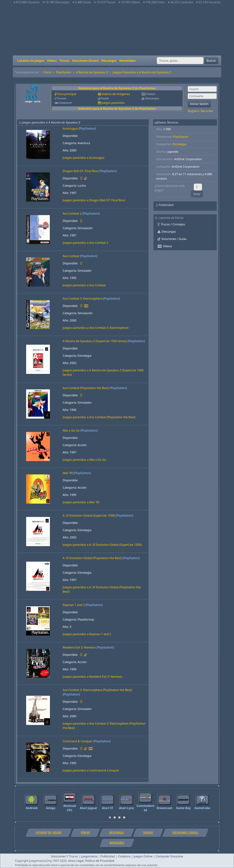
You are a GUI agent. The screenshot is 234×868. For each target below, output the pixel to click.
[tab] (110, 817)
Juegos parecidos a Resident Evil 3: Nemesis (93, 677)
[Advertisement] (117, 30)
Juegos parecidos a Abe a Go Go (84, 460)
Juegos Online (143, 856)
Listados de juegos (31, 61)
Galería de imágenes (116, 94)
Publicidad (108, 856)
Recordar (207, 111)
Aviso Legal (76, 861)
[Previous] (19, 802)
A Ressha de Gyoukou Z (92, 72)
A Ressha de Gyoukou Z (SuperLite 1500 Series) (95, 341)
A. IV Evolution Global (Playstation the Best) (92, 558)
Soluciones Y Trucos (65, 856)
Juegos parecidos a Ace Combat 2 (85, 243)
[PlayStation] (87, 128)
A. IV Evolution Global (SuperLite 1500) (89, 515)
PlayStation (64, 72)
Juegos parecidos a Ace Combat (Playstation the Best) (99, 417)
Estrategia (179, 144)
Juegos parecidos (113, 103)
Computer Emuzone (169, 856)
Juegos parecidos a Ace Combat (84, 285)
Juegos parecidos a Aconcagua (84, 158)
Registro (193, 111)
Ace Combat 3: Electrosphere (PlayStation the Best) (97, 690)
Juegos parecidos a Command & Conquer (91, 770)
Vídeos (52, 61)
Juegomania (89, 856)
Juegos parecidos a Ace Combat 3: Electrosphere (96, 328)
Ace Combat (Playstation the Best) (86, 388)
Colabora (124, 856)
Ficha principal (66, 94)
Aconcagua (70, 128)
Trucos (64, 61)
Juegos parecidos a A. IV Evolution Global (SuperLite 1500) (102, 545)
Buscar (211, 61)
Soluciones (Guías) (85, 61)
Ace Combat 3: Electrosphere (82, 299)
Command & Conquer (78, 741)
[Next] (215, 802)
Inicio (48, 72)
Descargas (109, 61)
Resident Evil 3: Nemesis (79, 647)
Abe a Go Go (71, 430)
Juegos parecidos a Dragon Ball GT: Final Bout (94, 200)
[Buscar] (180, 61)
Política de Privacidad (100, 861)
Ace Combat (71, 256)
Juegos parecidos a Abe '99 (81, 502)
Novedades (128, 61)
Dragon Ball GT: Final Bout (81, 171)
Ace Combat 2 (72, 213)
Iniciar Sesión (199, 104)
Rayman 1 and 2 (74, 605)
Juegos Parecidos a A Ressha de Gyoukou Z (142, 72)
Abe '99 (68, 473)
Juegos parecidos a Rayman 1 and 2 (87, 634)
